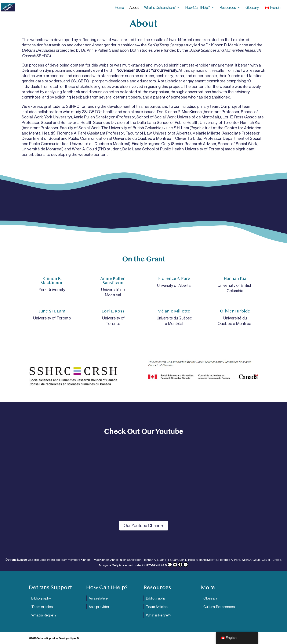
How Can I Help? (197, 8)
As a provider (99, 607)
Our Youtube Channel (144, 525)
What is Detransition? (160, 8)
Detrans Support (16, 560)
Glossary (252, 8)
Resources (228, 8)
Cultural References (219, 607)
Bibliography (41, 598)
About (134, 8)
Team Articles (42, 607)
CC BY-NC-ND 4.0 (165, 565)
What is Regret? (44, 615)
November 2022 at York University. (147, 70)
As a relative (98, 598)
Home (119, 8)
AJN (77, 638)
